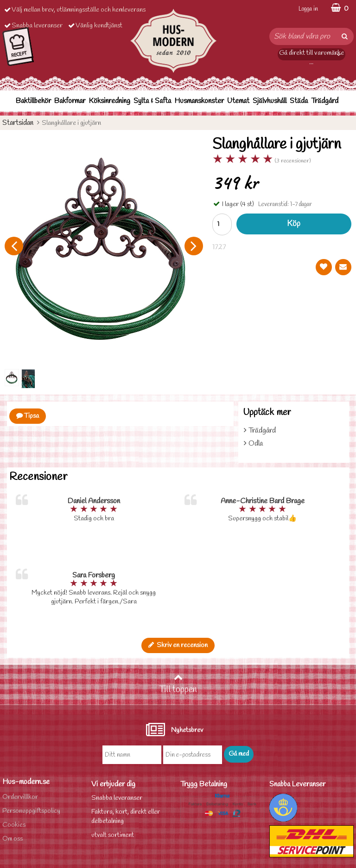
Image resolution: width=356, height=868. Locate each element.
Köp (294, 224)
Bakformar (70, 101)
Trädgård (325, 101)
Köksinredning (109, 101)
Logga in (308, 9)
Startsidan (18, 123)
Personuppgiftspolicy (31, 811)
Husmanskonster (199, 101)
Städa (299, 101)
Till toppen (178, 684)
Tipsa (28, 416)
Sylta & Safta (152, 101)
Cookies (14, 825)
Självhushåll (270, 101)
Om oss (13, 839)
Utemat (238, 101)
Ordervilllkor (20, 797)
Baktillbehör (33, 101)
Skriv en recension (178, 645)
